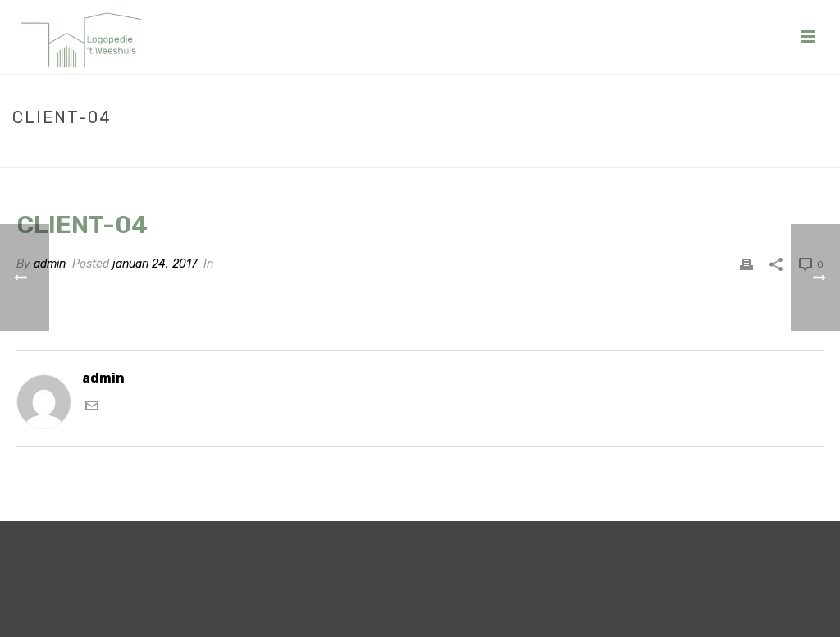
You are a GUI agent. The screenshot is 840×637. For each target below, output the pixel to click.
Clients (727, 152)
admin (50, 264)
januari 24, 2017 (155, 264)
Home (681, 152)
